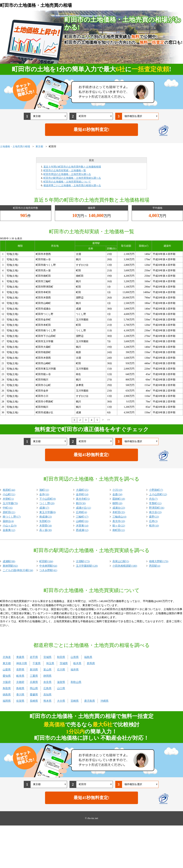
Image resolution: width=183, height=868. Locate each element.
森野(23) (154, 517)
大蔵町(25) (82, 490)
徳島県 (7, 695)
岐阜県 (20, 676)
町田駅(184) (46, 561)
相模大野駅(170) (159, 561)
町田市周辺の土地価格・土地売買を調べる (67, 174)
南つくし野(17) (12, 517)
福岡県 (7, 701)
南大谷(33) (155, 512)
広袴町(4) (82, 512)
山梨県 (7, 670)
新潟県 (34, 670)
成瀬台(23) (119, 508)
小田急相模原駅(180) (125, 566)
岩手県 (34, 657)
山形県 (75, 657)
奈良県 (47, 682)
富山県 (47, 670)
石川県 (61, 670)
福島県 (88, 657)
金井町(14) (82, 494)
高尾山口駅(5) (121, 561)
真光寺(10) (119, 521)
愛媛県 (34, 695)
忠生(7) (153, 499)
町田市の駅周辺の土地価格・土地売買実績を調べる (72, 178)
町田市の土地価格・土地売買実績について (67, 182)
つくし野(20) (47, 503)
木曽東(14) (82, 526)
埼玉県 (50, 663)
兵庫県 (34, 682)
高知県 (47, 695)
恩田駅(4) (155, 566)
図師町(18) (119, 499)
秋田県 (61, 657)
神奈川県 (22, 663)
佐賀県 (20, 701)
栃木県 (77, 663)
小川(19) (117, 490)
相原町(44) (9, 490)
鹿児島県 (90, 701)
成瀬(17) (44, 508)
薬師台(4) (8, 521)
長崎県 (34, 701)
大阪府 (7, 682)
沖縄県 (104, 701)
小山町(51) (9, 494)
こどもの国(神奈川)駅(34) (18, 570)
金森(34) (117, 494)
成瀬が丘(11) (83, 508)
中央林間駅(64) (48, 566)
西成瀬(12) (82, 530)
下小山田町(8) (48, 499)
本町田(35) (119, 512)
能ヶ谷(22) (119, 526)
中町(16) (8, 508)
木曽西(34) (46, 526)
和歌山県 (76, 682)
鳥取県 (7, 688)
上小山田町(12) (158, 494)
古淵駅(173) (83, 561)
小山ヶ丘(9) (10, 526)
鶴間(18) (117, 503)
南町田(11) (119, 530)
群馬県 (91, 663)
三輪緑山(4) (119, 517)
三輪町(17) (82, 517)
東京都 (7, 663)
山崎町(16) (82, 521)
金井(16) (44, 494)
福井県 (75, 670)
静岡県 (47, 676)
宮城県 (47, 657)
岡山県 (34, 688)
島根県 (20, 688)
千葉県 (37, 663)
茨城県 (64, 663)
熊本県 (47, 701)
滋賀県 (61, 682)
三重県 (34, 676)
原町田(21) (9, 512)
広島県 (47, 688)
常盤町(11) (155, 503)
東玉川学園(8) (48, 512)
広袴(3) (153, 521)
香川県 (20, 695)
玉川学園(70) (10, 503)
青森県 (20, 657)
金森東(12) (9, 530)
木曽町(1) (8, 499)
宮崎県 (75, 701)
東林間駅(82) (10, 566)
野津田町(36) (157, 508)
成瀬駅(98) (9, 561)
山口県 (61, 688)
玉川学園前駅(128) (87, 566)
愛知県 (7, 676)
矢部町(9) (45, 521)
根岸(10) (154, 526)
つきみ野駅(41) (48, 570)
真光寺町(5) (83, 499)
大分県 (61, 701)
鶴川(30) (81, 503)
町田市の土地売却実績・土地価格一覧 (65, 170)
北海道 (7, 657)
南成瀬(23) (46, 517)
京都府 (20, 682)
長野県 (20, 670)
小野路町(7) (156, 490)
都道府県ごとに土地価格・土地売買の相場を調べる (72, 185)
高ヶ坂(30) (46, 530)
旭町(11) (44, 490)
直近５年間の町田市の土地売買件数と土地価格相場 (72, 167)
